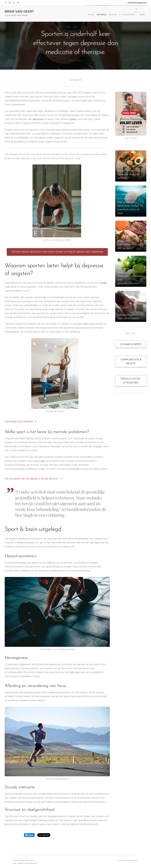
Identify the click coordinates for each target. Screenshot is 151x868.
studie (72, 119)
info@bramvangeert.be (137, 3)
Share (29, 835)
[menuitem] (86, 14)
